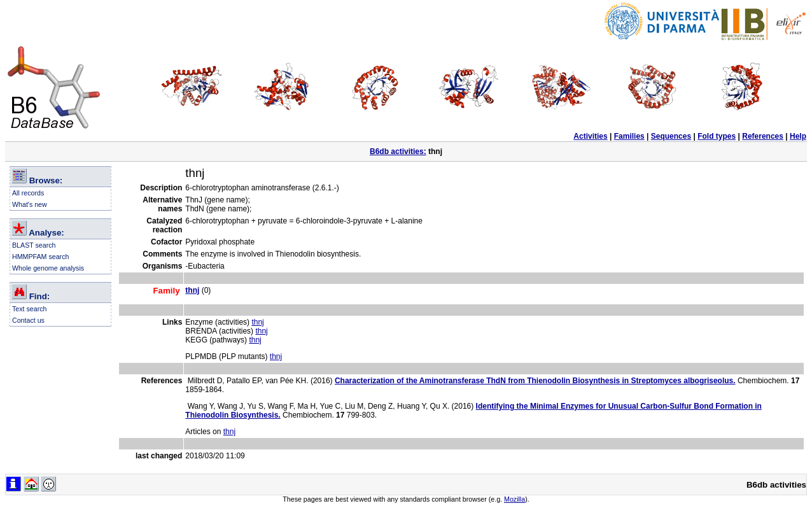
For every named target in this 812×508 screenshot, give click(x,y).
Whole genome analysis (48, 268)
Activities (590, 136)
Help (798, 136)
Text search (30, 309)
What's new (30, 204)
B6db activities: (398, 152)
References (763, 136)
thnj (257, 322)
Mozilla (514, 499)
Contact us (28, 320)
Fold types (717, 136)
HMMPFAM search (40, 257)
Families (629, 136)
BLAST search (34, 245)
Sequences (671, 136)
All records (28, 193)
